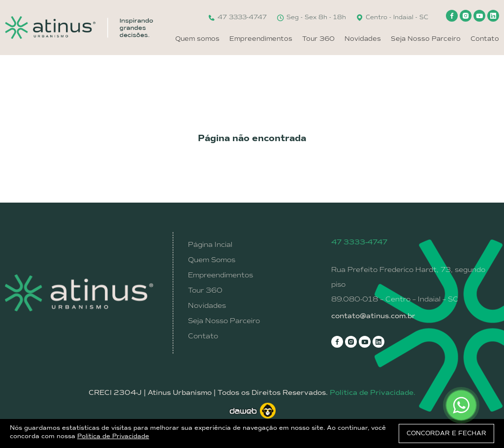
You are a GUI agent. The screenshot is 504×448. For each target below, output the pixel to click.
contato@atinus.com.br (373, 316)
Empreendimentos (261, 39)
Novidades (363, 39)
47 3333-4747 (237, 17)
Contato (485, 39)
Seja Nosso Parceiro (426, 39)
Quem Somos (212, 260)
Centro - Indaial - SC (392, 17)
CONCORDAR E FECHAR (446, 433)
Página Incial (210, 244)
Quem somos (197, 39)
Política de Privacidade (113, 436)
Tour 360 (318, 39)
